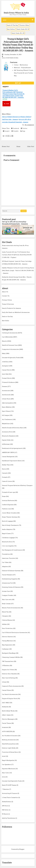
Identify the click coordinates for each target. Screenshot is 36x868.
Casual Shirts (7, 370)
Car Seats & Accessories (10, 694)
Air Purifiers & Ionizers (10, 736)
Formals (5, 477)
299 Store (5, 806)
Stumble (15, 131)
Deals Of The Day (12, 25)
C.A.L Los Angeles (8, 546)
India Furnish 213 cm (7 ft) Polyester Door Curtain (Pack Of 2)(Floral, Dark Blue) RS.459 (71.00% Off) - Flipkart (17, 255)
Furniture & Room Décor (10, 752)
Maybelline (6, 424)
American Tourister (9, 558)
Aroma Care (6, 591)
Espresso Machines (9, 769)
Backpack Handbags (9, 653)
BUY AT (18, 83)
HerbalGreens (7, 802)
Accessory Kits (7, 432)
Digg (23, 131)
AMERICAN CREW (8, 452)
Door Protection (7, 628)
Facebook (15, 128)
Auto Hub (5, 374)
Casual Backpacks (8, 457)
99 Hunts (5, 814)
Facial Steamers (8, 575)
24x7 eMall (6, 703)
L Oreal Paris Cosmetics (10, 797)
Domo (4, 496)
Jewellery (5, 362)
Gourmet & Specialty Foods (11, 358)
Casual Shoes (7, 690)
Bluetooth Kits (7, 542)
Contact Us (6, 296)
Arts (4, 777)
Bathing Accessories (9, 740)
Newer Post (6, 146)
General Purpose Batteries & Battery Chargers (17, 485)
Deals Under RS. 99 (23, 29)
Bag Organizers (7, 645)
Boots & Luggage (8, 521)
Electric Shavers (8, 637)
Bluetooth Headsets (9, 436)
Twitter (24, 128)
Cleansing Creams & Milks (11, 657)
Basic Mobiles (7, 407)
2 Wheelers (6, 665)
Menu (18, 20)
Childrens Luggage (9, 538)
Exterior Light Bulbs (9, 748)
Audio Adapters (7, 529)
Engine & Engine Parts (10, 698)
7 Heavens (6, 789)
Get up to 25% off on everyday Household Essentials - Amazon (15, 223)
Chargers (5, 616)
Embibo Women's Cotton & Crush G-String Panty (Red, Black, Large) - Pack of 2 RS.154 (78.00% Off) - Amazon (18, 270)
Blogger (22, 849)
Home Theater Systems (10, 517)
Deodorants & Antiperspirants (12, 448)
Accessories (6, 391)
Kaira (4, 469)
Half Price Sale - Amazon (10, 119)
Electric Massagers (9, 719)
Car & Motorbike (8, 337)
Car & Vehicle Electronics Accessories (15, 632)
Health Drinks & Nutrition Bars (13, 428)
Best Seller (6, 321)
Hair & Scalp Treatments (10, 525)
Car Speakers (7, 764)
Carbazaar (6, 649)
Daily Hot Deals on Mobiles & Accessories (16, 312)
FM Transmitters (8, 661)
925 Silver (5, 810)
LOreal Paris (6, 399)
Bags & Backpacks (8, 760)
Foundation (6, 554)
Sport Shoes (6, 411)
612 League (6, 415)
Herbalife (5, 707)
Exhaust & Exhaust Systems (11, 571)
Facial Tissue (7, 723)
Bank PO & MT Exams (9, 785)
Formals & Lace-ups (9, 492)
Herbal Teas (6, 465)
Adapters (5, 566)
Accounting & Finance (10, 793)
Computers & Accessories (11, 349)
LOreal (4, 682)
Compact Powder (8, 595)
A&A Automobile (8, 403)
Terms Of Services (8, 304)
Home (18, 146)
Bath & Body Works (9, 711)
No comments (29, 125)
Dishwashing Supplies (10, 579)
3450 (6, 104)
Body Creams (7, 604)
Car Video (5, 562)
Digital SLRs (6, 440)
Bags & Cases (7, 533)
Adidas (5, 624)
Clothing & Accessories (10, 333)
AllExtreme (6, 444)
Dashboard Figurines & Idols (12, 461)
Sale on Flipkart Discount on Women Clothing (16, 117)
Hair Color (6, 773)
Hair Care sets (7, 599)
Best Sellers (11, 29)
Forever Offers (24, 25)
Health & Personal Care (10, 345)
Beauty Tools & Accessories (11, 608)
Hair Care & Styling (9, 678)
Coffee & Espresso (8, 505)
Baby (4, 353)
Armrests (5, 727)
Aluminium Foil (8, 583)
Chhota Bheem (7, 620)
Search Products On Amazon (12, 308)
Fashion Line (7, 509)
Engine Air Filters (8, 670)
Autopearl (6, 366)
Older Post (31, 146)
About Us (5, 292)
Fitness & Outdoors (9, 382)
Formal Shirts (7, 378)
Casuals (5, 473)
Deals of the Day (7, 316)
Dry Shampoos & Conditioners (12, 550)
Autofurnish (6, 395)
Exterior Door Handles (10, 674)
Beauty (5, 341)
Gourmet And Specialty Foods (12, 781)
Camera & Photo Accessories (12, 686)
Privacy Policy (7, 300)
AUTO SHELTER (7, 731)
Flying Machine (8, 641)
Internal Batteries (8, 500)
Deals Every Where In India (16, 13)
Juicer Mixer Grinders (10, 513)
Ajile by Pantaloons (9, 818)
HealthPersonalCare (9, 744)
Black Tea (5, 612)
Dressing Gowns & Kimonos (11, 587)
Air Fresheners (7, 419)
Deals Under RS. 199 (18, 33)
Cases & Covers (7, 481)
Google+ (6, 131)
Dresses (5, 386)
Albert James (7, 715)
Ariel (4, 756)
